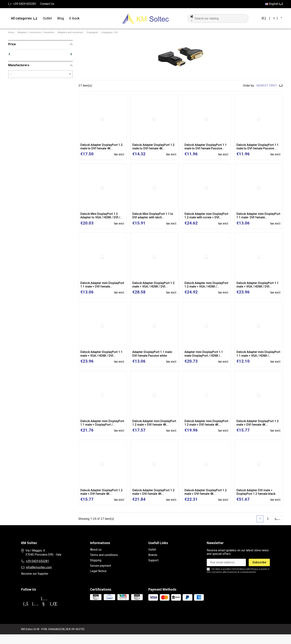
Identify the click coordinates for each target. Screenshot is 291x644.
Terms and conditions (104, 555)
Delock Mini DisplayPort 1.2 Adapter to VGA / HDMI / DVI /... (101, 216)
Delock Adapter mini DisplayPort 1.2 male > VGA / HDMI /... (206, 285)
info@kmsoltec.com (39, 567)
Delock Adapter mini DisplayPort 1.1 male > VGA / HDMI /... (258, 354)
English (274, 4)
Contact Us (47, 4)
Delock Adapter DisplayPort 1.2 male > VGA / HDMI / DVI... (153, 285)
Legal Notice (98, 571)
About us (96, 550)
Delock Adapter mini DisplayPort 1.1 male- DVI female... (258, 216)
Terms (50, 639)
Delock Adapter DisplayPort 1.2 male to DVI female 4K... (101, 147)
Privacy (254, 569)
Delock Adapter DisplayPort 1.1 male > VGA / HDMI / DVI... (258, 285)
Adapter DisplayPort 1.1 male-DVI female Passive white (153, 354)
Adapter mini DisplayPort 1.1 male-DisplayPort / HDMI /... (204, 354)
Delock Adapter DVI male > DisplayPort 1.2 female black (256, 492)
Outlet (152, 550)
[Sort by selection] (270, 86)
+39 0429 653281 (37, 561)
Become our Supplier (35, 574)
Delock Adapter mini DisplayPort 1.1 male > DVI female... (102, 285)
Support (153, 560)
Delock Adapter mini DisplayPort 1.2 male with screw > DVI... (206, 216)
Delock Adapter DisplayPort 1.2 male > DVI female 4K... (258, 423)
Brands (153, 555)
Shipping (96, 560)
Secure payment (100, 566)
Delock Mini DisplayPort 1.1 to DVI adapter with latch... (153, 216)
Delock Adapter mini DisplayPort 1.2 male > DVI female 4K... (154, 423)
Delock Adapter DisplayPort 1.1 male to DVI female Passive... (206, 147)
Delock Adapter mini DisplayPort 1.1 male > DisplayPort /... (102, 423)
